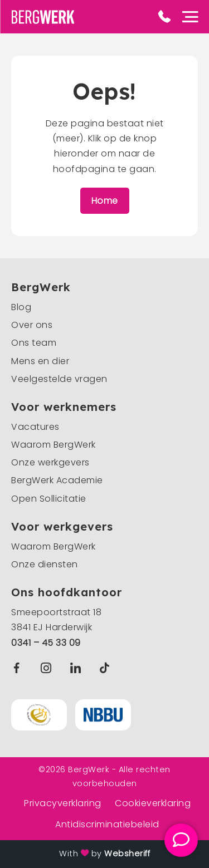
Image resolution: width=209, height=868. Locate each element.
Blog (21, 307)
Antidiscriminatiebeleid (107, 824)
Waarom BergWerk (54, 445)
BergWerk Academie (57, 480)
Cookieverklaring (153, 803)
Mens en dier (40, 361)
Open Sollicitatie (49, 499)
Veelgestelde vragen (59, 379)
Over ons (32, 325)
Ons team (34, 343)
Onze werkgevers (50, 462)
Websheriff (127, 854)
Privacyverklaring (63, 803)
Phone (164, 17)
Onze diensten (45, 564)
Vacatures (35, 427)
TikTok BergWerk (107, 668)
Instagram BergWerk (49, 668)
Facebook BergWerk (19, 668)
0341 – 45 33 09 (46, 643)
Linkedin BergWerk (78, 668)
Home (105, 201)
